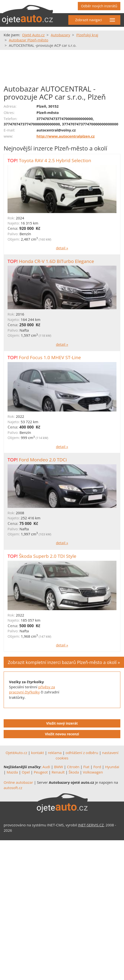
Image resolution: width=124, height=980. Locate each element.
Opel (26, 772)
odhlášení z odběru (82, 753)
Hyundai (112, 767)
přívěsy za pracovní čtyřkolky (32, 689)
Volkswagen (93, 772)
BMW (58, 767)
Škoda (74, 772)
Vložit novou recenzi (62, 734)
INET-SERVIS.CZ (91, 825)
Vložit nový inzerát (62, 723)
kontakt (38, 753)
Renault (58, 772)
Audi (46, 767)
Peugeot (41, 772)
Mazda (12, 772)
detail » (62, 248)
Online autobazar (18, 782)
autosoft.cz (13, 788)
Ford (97, 767)
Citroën (73, 767)
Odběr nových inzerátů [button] (99, 6)
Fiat (86, 767)
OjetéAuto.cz (16, 753)
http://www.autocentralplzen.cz (66, 136)
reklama (55, 753)
